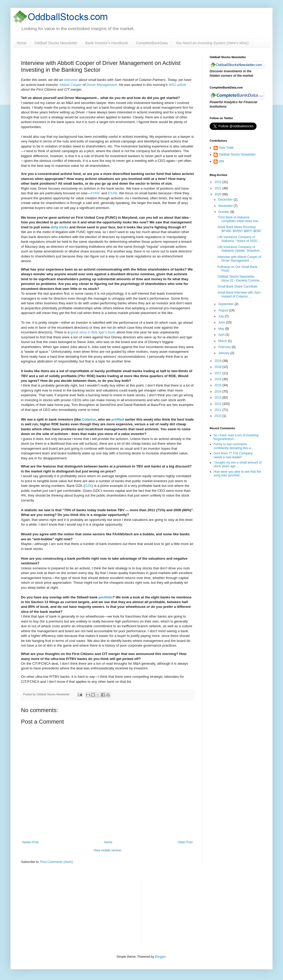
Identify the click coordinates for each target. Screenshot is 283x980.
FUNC (96, 193)
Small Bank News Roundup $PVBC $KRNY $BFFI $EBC (240, 229)
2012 (219, 404)
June (222, 322)
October (224, 212)
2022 (219, 182)
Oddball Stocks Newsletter (56, 43)
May (222, 329)
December (226, 200)
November (226, 206)
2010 (219, 416)
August (224, 310)
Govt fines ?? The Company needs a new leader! (233, 455)
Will (221, 161)
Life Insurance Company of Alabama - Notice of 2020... (238, 239)
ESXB (113, 193)
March (223, 341)
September (226, 304)
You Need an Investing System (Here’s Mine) (212, 43)
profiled (118, 419)
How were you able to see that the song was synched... (237, 474)
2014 (219, 392)
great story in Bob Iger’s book (93, 332)
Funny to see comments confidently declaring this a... (233, 446)
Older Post (185, 842)
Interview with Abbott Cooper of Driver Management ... (239, 259)
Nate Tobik (226, 148)
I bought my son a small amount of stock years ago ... (238, 464)
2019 (219, 361)
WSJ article (178, 85)
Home (22, 43)
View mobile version (108, 850)
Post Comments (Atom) (56, 862)
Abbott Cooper (71, 85)
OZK (88, 486)
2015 (219, 385)
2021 (219, 188)
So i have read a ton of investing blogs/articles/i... (236, 437)
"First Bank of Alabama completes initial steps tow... (239, 219)
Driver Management (102, 85)
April (222, 335)
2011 (219, 410)
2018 (219, 367)
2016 (219, 379)
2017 (219, 373)
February (225, 347)
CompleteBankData (152, 43)
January (224, 353)
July (222, 316)
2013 (219, 398)
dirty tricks (60, 227)
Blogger (160, 957)
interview (71, 80)
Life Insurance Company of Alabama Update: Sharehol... (240, 249)
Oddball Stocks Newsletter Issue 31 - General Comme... (240, 278)
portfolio (105, 597)
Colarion (89, 419)
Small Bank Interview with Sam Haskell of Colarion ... (239, 294)
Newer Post (30, 842)
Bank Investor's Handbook (107, 43)
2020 (219, 194)
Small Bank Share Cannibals (238, 287)
